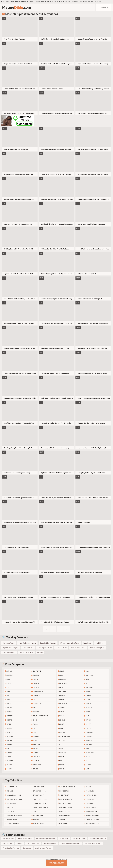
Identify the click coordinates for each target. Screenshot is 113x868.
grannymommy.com (40, 2)
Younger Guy (64, 839)
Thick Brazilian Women (11, 848)
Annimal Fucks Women (43, 848)
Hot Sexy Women (9, 643)
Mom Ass (31, 2)
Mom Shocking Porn (65, 2)
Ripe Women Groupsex (11, 648)
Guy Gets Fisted (28, 648)
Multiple (19, 843)
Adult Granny (10, 2)
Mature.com (17, 7)
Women (40, 652)
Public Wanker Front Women (71, 843)
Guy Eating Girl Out (26, 652)
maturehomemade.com (22, 2)
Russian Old (97, 2)
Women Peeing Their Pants (46, 839)
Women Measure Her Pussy (70, 643)
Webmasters (56, 859)
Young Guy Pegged (50, 843)
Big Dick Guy (100, 643)
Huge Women (7, 843)
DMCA (65, 859)
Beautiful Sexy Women (48, 643)
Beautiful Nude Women (93, 843)
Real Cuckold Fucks (52, 2)
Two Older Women (9, 652)
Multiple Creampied (25, 839)
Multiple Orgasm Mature (27, 643)
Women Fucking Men (97, 648)
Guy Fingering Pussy (45, 648)
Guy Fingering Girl (33, 843)
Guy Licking (27, 848)
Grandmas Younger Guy (98, 839)
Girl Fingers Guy (8, 839)
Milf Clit (90, 2)
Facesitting (87, 643)
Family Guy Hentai (79, 839)
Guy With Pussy (61, 648)
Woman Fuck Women (78, 648)
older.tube (75, 2)
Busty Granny (83, 2)
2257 (48, 859)
